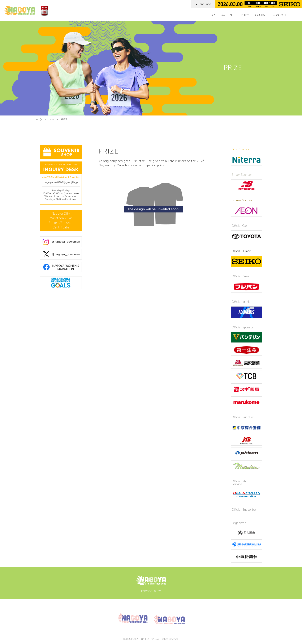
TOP (212, 15)
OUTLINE (49, 119)
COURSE (261, 15)
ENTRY (244, 15)
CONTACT (280, 15)
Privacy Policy (151, 591)
